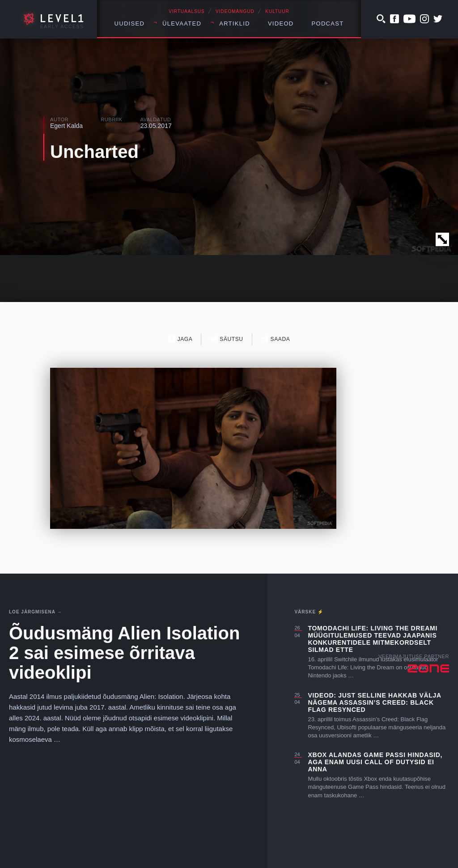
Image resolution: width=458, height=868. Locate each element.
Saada (276, 339)
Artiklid (235, 23)
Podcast (328, 23)
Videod (281, 23)
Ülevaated (182, 23)
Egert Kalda (66, 126)
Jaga (180, 339)
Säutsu (227, 339)
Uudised (130, 23)
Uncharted (94, 152)
